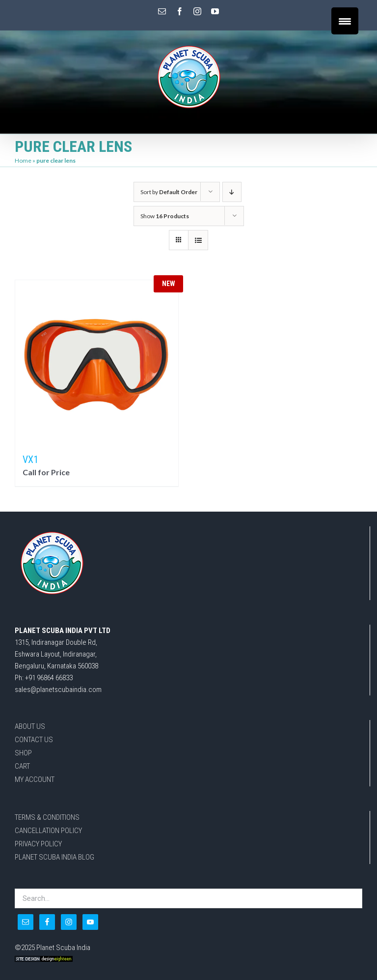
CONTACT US (34, 740)
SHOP (23, 753)
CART (22, 766)
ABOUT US (30, 726)
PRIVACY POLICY (38, 844)
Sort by (169, 192)
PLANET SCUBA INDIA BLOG (54, 857)
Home (23, 160)
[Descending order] (232, 192)
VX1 (30, 460)
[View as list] (198, 240)
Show (165, 216)
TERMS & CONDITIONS (47, 817)
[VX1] (97, 362)
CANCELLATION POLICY (48, 831)
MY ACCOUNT (35, 779)
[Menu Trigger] (345, 21)
